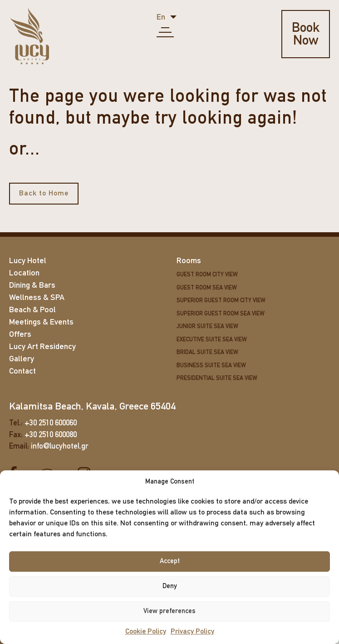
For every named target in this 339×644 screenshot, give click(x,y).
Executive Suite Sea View (212, 340)
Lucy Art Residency (42, 347)
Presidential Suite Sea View (217, 378)
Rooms (189, 261)
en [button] (162, 17)
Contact (22, 372)
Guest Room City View (207, 275)
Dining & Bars (32, 286)
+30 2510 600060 (51, 423)
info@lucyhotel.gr (59, 447)
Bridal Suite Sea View (207, 352)
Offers (20, 335)
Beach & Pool (32, 310)
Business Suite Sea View (211, 366)
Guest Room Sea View (207, 288)
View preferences (169, 612)
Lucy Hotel (28, 261)
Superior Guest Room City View (221, 301)
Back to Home (44, 194)
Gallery (22, 359)
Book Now (307, 35)
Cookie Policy (146, 632)
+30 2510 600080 (51, 435)
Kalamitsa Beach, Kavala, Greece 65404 (92, 407)
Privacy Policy (192, 632)
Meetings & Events (41, 322)
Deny (170, 587)
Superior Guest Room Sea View (221, 314)
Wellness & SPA (37, 298)
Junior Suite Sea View (207, 327)
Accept (170, 562)
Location (24, 273)
